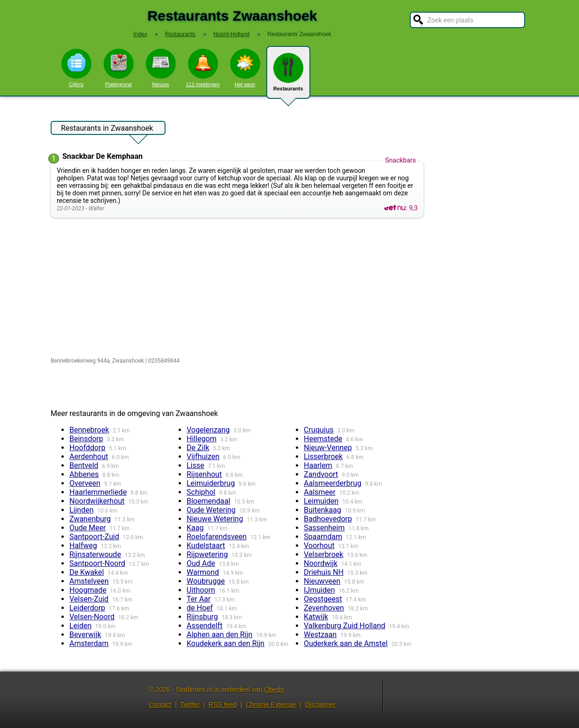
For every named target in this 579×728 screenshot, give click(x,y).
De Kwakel (87, 572)
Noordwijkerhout (97, 501)
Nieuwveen (322, 581)
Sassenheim (324, 528)
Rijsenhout (204, 474)
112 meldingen (203, 68)
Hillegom (202, 439)
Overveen (85, 483)
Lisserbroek (323, 457)
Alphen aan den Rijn (219, 635)
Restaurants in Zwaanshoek (107, 129)
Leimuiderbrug (211, 483)
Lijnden (82, 510)
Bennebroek (89, 430)
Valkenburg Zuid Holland (345, 626)
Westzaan (320, 635)
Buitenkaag (323, 510)
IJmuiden (319, 590)
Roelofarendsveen (217, 537)
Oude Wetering (211, 510)
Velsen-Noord (92, 617)
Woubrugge (206, 581)
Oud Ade (201, 563)
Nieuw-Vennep (328, 448)
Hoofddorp (87, 448)
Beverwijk (85, 635)
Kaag (195, 528)
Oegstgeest (323, 599)
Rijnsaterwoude (95, 554)
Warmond (203, 572)
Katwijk (316, 617)
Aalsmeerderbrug (333, 483)
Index (140, 34)
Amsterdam (89, 643)
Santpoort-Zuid (94, 537)
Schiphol (201, 492)
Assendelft (204, 626)
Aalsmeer (320, 492)
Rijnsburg (202, 617)
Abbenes (84, 474)
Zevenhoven (324, 608)
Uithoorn (201, 590)
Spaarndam (323, 537)
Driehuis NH (324, 572)
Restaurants (288, 76)
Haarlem (318, 465)
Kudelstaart (206, 546)
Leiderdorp (87, 608)
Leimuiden (321, 501)
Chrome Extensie (271, 705)
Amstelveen (89, 581)
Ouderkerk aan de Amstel (346, 643)
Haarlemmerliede (98, 492)
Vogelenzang (208, 430)
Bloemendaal (208, 501)
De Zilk (198, 448)
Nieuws (161, 68)
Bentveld (84, 465)
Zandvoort (321, 474)
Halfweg (83, 546)
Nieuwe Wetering (215, 519)
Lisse (196, 465)
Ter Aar (199, 599)
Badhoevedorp (328, 519)
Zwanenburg (90, 519)
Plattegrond (119, 68)
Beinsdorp (86, 439)
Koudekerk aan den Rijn (226, 643)
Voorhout (319, 546)
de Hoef (200, 608)
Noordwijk (321, 563)
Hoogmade (88, 590)
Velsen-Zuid (89, 599)
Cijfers (76, 68)
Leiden (80, 626)
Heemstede (323, 439)
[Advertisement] (239, 288)
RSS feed (223, 705)
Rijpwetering (207, 554)
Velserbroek (323, 554)
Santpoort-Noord (97, 563)
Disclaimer (320, 705)
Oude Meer (88, 528)
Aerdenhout (89, 457)
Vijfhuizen (203, 457)
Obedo (274, 690)
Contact (160, 705)
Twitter (190, 705)
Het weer (245, 68)
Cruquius (319, 430)
